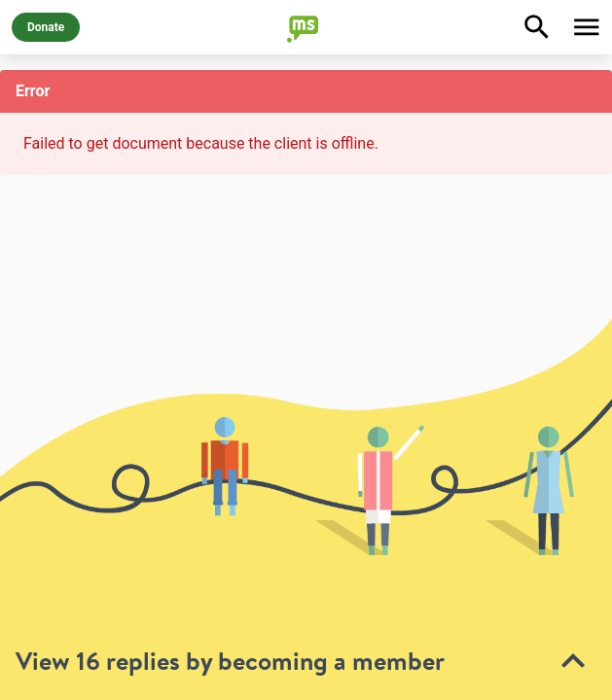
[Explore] (537, 27)
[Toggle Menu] (587, 27)
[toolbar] (306, 509)
